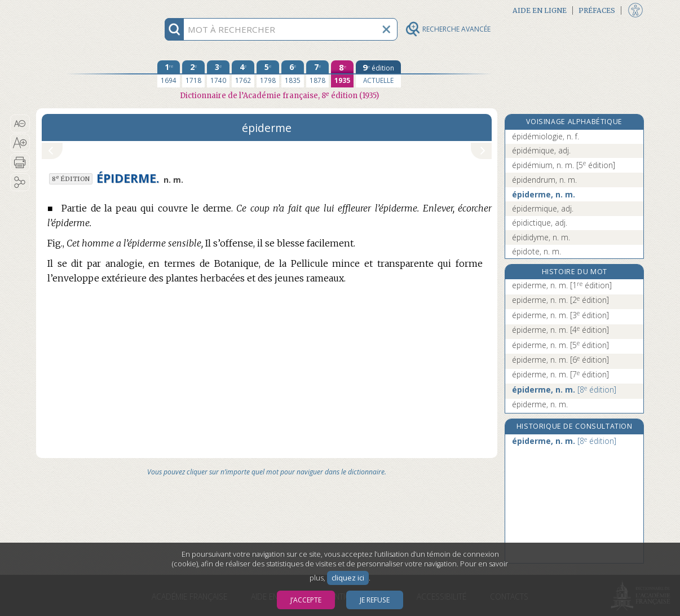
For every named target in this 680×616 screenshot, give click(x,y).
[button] (20, 124)
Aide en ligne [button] (540, 10)
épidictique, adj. (540, 223)
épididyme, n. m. (541, 237)
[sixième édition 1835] (293, 74)
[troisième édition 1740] (218, 74)
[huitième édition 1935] (342, 74)
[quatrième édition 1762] (243, 74)
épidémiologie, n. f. (546, 136)
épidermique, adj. (543, 208)
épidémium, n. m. (564, 165)
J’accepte (306, 600)
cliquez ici (348, 578)
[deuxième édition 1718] (193, 74)
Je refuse (375, 600)
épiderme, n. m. (544, 194)
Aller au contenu (80, 10)
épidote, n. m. (537, 251)
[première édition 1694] (169, 74)
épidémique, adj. (541, 150)
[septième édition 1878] (317, 74)
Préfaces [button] (597, 10)
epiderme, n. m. (562, 285)
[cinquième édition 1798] (268, 74)
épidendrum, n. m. (544, 180)
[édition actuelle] (378, 74)
